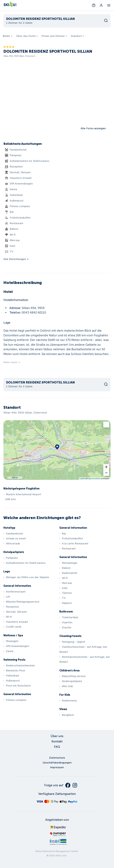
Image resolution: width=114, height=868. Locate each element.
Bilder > (7, 36)
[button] (106, 467)
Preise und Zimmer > (54, 36)
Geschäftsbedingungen (57, 763)
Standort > (77, 36)
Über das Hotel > (27, 36)
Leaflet (82, 478)
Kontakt (57, 741)
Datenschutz (57, 758)
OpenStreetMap (94, 478)
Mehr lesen (12, 362)
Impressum (57, 767)
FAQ (57, 747)
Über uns (57, 736)
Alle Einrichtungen (16, 259)
